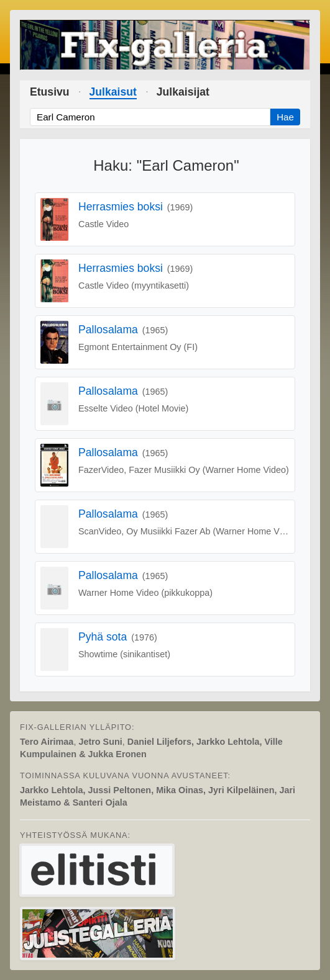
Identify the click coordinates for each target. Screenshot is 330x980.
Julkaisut (113, 92)
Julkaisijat (183, 92)
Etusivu (50, 92)
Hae (285, 117)
